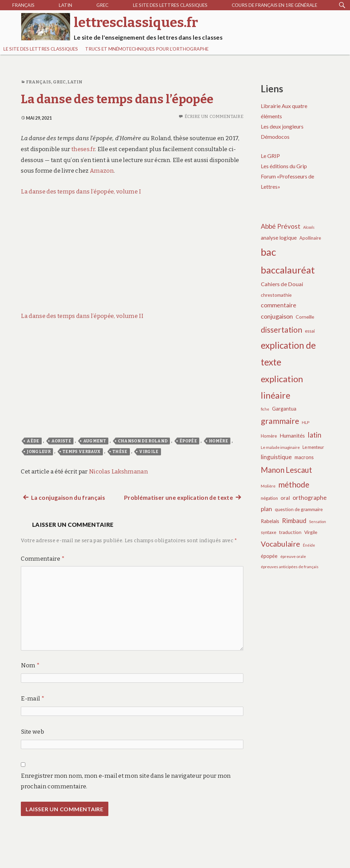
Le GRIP (270, 156)
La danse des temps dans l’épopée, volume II (82, 316)
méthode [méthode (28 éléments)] (294, 484)
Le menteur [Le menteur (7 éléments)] (313, 447)
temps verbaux (82, 452)
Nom (30, 665)
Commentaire (43, 559)
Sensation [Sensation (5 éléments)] (318, 522)
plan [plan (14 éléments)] (266, 509)
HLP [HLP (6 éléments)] (306, 422)
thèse (120, 452)
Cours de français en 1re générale (274, 5)
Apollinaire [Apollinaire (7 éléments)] (310, 238)
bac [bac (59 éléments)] (268, 252)
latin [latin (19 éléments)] (314, 435)
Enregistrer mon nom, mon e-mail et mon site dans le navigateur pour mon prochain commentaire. (126, 781)
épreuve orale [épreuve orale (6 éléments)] (293, 556)
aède (33, 441)
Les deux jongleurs (282, 126)
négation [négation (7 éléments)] (269, 498)
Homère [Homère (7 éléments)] (269, 436)
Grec (102, 5)
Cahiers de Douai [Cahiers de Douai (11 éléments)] (282, 284)
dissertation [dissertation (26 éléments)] (281, 330)
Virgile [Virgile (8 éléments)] (311, 532)
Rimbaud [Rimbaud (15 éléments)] (294, 521)
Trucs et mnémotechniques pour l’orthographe (147, 49)
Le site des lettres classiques (170, 5)
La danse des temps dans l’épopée (117, 99)
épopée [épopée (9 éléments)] (269, 556)
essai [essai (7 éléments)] (310, 331)
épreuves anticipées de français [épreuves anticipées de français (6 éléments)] (290, 567)
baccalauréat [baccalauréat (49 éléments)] (288, 270)
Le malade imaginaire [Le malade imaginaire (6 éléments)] (280, 447)
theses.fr (83, 149)
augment (95, 441)
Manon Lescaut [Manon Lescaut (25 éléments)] (286, 470)
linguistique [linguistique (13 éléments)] (276, 457)
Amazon (102, 171)
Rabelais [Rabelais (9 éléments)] (270, 521)
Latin (65, 5)
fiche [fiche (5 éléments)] (265, 409)
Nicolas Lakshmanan (118, 472)
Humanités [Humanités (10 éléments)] (292, 436)
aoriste (61, 441)
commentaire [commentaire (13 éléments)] (279, 305)
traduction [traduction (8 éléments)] (290, 532)
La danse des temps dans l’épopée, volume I (81, 192)
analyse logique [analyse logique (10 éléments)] (279, 238)
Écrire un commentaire (214, 116)
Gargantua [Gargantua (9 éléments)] (284, 409)
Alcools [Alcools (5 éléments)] (309, 227)
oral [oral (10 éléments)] (285, 498)
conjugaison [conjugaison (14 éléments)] (277, 316)
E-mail (33, 699)
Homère (218, 441)
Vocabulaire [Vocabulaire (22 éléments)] (280, 544)
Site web (32, 732)
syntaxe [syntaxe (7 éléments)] (268, 532)
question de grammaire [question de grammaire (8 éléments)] (299, 509)
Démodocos (275, 137)
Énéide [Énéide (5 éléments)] (309, 545)
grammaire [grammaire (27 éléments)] (280, 421)
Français (23, 5)
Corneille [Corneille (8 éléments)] (305, 317)
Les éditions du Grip (284, 166)
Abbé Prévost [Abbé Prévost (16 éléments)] (281, 226)
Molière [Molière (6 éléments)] (268, 486)
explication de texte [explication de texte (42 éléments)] (288, 354)
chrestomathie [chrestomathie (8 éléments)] (276, 295)
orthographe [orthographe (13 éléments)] (310, 498)
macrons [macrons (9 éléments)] (304, 457)
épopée (188, 441)
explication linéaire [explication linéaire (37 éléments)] (282, 387)
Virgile (149, 452)
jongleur (39, 452)
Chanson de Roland (143, 441)
